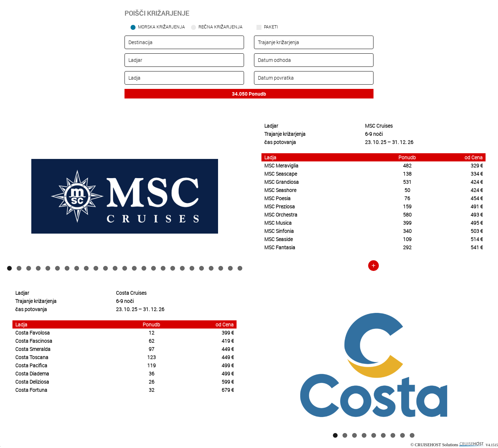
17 (163, 268)
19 (182, 268)
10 (96, 268)
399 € (228, 333)
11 (105, 268)
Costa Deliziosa (32, 382)
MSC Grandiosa (282, 182)
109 (407, 239)
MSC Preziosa (280, 206)
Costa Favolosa (33, 333)
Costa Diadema (32, 374)
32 (152, 390)
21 (202, 268)
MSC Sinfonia (279, 231)
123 (152, 357)
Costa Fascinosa (34, 341)
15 (144, 268)
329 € (477, 166)
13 (125, 268)
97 (152, 349)
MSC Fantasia (280, 247)
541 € (477, 247)
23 (221, 268)
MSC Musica (278, 223)
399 (407, 223)
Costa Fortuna (31, 390)
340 (407, 231)
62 (152, 341)
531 (407, 182)
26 (152, 382)
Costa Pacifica (31, 365)
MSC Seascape (281, 174)
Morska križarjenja (161, 27)
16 (153, 268)
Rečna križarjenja (221, 27)
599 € (228, 382)
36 (152, 374)
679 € (228, 390)
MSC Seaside (279, 239)
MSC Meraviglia (281, 166)
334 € (477, 174)
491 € (477, 206)
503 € (477, 231)
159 (407, 206)
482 (407, 166)
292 (407, 247)
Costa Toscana (32, 357)
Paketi (271, 27)
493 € (477, 215)
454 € (477, 198)
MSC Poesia (277, 198)
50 (407, 190)
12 (115, 268)
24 (230, 268)
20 (192, 268)
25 (240, 268)
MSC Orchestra (281, 215)
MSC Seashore (280, 190)
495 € (477, 223)
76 (407, 198)
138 (407, 174)
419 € (228, 341)
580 (407, 215)
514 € (477, 239)
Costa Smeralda (33, 349)
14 (134, 268)
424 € (477, 182)
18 (173, 268)
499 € (228, 365)
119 (152, 365)
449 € (228, 349)
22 (211, 268)
